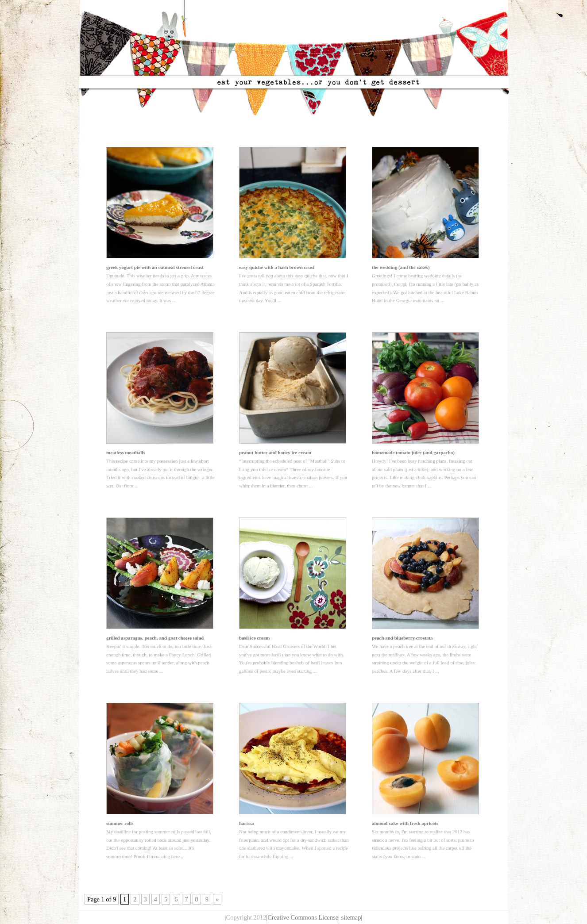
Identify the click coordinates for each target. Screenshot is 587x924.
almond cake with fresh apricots (405, 823)
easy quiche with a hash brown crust (277, 267)
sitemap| (352, 917)
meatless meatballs (126, 452)
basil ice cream (254, 638)
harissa (247, 823)
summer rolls (120, 823)
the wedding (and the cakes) (401, 267)
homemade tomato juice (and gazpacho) (413, 452)
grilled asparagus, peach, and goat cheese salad (155, 638)
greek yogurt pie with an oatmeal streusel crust (155, 267)
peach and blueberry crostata (402, 638)
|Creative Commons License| (303, 917)
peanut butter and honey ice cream (275, 452)
